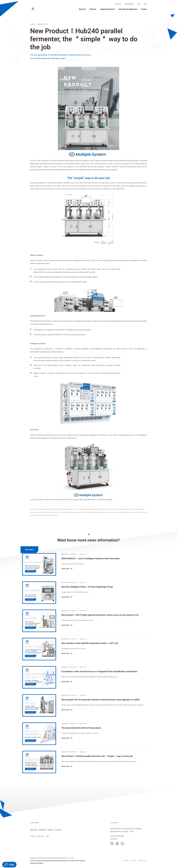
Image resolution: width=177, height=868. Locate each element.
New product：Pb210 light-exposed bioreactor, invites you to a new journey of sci (100, 615)
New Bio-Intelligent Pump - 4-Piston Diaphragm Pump (87, 587)
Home (33, 24)
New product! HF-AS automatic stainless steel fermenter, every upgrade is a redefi (100, 700)
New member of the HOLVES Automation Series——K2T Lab (89, 643)
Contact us (114, 839)
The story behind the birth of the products (81, 728)
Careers (50, 830)
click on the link (85, 500)
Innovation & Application (128, 10)
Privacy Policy (142, 860)
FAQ (139, 5)
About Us (82, 10)
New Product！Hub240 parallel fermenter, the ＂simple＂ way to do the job (97, 756)
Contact (144, 10)
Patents (126, 860)
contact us (102, 500)
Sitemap (33, 860)
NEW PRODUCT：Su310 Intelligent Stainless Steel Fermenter (90, 559)
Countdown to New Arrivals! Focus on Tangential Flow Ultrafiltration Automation (99, 671)
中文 (146, 5)
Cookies (133, 860)
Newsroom (129, 5)
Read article (67, 569)
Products (93, 10)
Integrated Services (107, 10)
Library (118, 5)
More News (29, 550)
